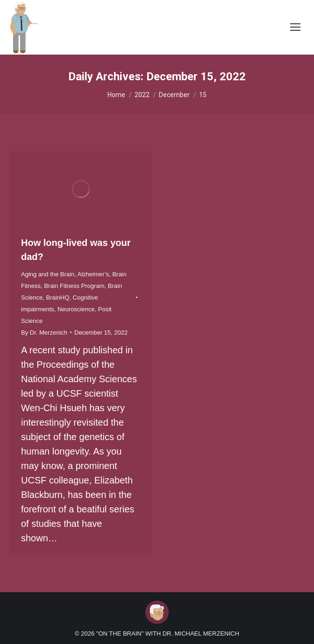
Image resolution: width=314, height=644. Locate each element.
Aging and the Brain (48, 274)
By (44, 332)
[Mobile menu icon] (295, 27)
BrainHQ (57, 297)
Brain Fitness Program (74, 286)
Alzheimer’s (93, 274)
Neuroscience (76, 309)
